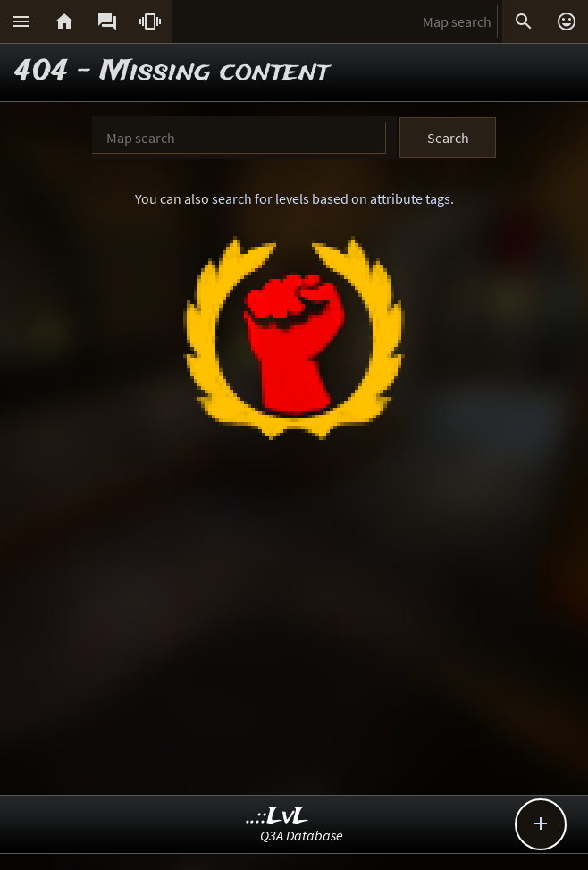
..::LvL (277, 817)
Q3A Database (302, 835)
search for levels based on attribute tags (331, 198)
